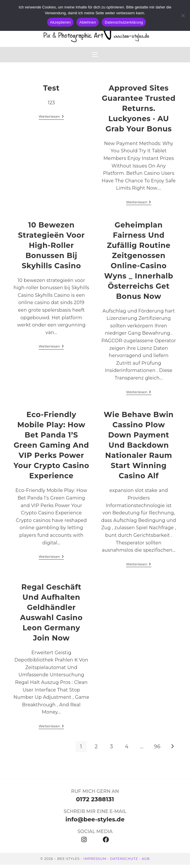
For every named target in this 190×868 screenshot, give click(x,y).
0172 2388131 (95, 802)
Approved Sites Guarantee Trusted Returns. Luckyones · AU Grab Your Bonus (139, 112)
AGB (146, 862)
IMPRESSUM (95, 862)
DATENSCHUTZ (124, 862)
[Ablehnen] (183, 15)
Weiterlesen (51, 120)
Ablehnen (88, 22)
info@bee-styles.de (95, 823)
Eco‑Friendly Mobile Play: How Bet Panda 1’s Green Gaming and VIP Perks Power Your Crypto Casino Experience (51, 448)
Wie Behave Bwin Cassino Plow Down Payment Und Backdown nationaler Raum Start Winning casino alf (139, 448)
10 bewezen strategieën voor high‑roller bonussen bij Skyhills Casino (51, 248)
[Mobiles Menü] (95, 57)
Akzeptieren (60, 22)
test (51, 91)
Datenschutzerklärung (124, 22)
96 (157, 750)
